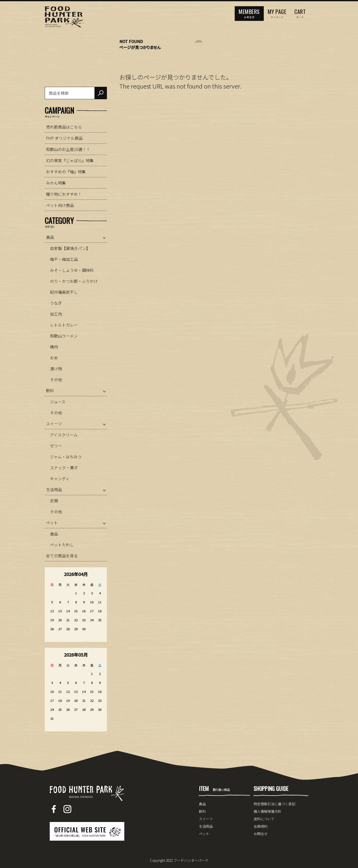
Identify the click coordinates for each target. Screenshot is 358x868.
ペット (52, 523)
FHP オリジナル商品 (64, 138)
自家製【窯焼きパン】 (70, 248)
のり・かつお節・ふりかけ (74, 281)
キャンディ (60, 479)
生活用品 (54, 489)
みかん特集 (56, 183)
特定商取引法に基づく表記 (274, 804)
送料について (264, 819)
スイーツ (54, 424)
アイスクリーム (64, 435)
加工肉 (56, 314)
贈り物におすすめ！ (64, 194)
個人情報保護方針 (268, 811)
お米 (54, 358)
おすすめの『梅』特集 (66, 172)
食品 (50, 237)
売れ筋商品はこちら (64, 127)
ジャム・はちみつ (66, 457)
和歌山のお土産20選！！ (68, 149)
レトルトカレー (64, 325)
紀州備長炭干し (64, 292)
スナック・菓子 (64, 468)
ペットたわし (62, 545)
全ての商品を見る (62, 556)
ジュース (58, 402)
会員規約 (261, 826)
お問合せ (261, 834)
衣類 (54, 501)
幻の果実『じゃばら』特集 (70, 160)
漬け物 (56, 369)
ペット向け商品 (60, 205)
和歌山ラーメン (64, 336)
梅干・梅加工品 (64, 259)
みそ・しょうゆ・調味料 (72, 270)
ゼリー (56, 446)
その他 (56, 380)
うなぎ (56, 303)
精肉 (54, 347)
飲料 (50, 390)
